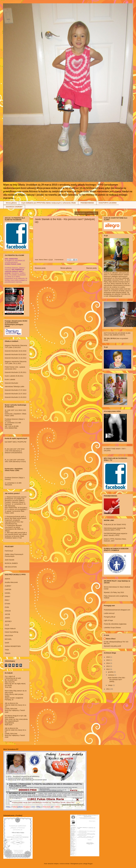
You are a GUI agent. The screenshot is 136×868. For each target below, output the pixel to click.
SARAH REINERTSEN (13, 646)
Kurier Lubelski (10, 379)
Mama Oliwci (111, 639)
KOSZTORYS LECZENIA (108, 203)
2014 (108, 663)
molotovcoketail (64, 864)
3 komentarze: (59, 260)
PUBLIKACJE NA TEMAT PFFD (115, 525)
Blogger (90, 864)
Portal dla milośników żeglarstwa (115, 624)
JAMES (7, 618)
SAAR (7, 643)
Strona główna (11, 203)
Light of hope (108, 620)
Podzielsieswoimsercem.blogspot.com (117, 610)
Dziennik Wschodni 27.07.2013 (16, 390)
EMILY (7, 600)
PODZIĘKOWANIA (87, 203)
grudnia (111, 672)
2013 (108, 666)
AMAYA (7, 579)
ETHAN (7, 604)
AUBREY (8, 586)
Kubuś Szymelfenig (11, 632)
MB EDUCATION (11, 567)
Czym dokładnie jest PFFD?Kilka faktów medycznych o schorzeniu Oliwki (49, 203)
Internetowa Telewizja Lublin (15, 387)
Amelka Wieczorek (11, 582)
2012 (108, 669)
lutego (110, 685)
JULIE (7, 625)
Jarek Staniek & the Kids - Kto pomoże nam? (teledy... (117, 680)
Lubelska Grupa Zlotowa (112, 628)
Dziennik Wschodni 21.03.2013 (16, 397)
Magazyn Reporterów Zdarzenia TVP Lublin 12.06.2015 (16, 346)
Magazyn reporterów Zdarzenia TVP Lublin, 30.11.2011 (16, 362)
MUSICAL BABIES (11, 563)
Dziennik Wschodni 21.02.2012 (16, 358)
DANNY (8, 597)
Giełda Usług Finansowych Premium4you (14, 555)
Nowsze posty (40, 268)
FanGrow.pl (9, 551)
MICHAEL (8, 639)
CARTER (8, 589)
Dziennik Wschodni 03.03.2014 (16, 354)
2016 (108, 657)
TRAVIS (8, 653)
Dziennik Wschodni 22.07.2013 (16, 394)
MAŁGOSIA (9, 636)
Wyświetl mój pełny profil (112, 646)
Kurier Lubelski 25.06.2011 (14, 376)
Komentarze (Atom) (70, 274)
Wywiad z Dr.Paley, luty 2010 (114, 592)
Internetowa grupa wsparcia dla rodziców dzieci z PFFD (115, 529)
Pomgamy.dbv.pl (110, 617)
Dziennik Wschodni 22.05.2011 (16, 372)
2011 (108, 689)
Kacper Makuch (10, 629)
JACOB (7, 614)
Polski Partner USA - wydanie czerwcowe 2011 (15, 368)
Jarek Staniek (10, 560)
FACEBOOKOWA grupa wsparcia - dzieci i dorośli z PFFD (116, 534)
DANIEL (8, 593)
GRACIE (8, 611)
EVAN (7, 607)
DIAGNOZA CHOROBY (14, 207)
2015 (108, 660)
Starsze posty (91, 268)
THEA (7, 650)
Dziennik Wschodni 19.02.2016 (16, 351)
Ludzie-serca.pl (109, 613)
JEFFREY (8, 621)
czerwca (111, 675)
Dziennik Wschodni (11, 383)
